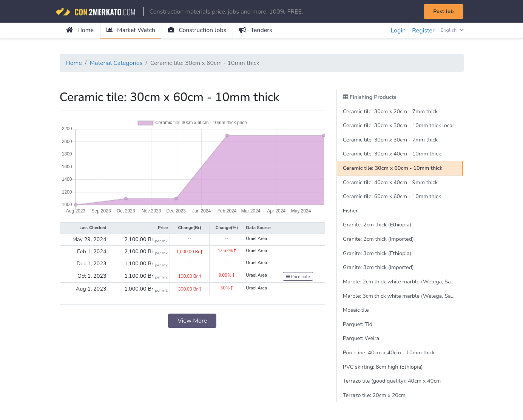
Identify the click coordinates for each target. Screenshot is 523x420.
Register (423, 31)
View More (192, 321)
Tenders (255, 30)
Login (398, 31)
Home (80, 30)
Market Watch (131, 30)
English (452, 30)
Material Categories (116, 63)
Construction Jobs (197, 30)
